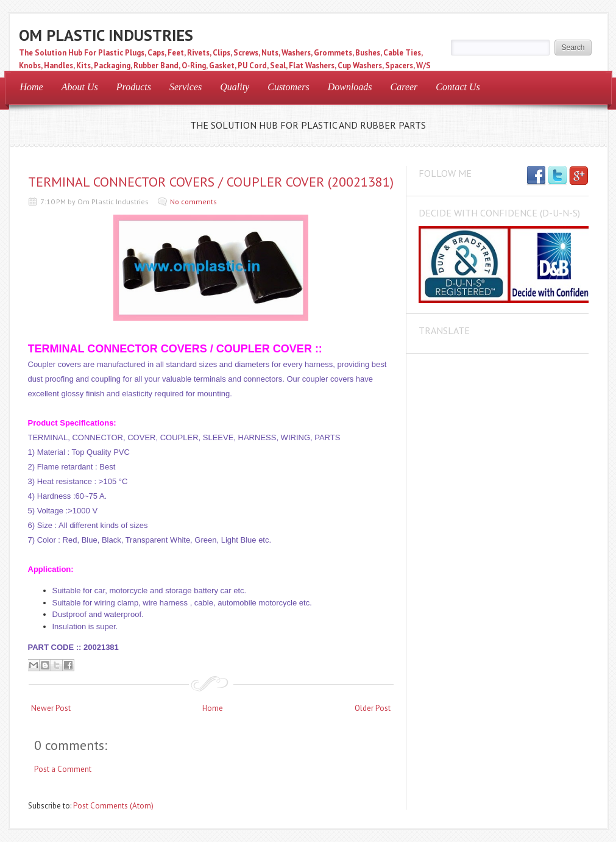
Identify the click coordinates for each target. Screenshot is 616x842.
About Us (80, 87)
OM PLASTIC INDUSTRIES (106, 35)
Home (32, 87)
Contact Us (458, 87)
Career (404, 87)
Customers (288, 87)
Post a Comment (63, 769)
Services (186, 87)
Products (134, 87)
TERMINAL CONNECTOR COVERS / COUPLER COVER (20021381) (211, 182)
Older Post (373, 708)
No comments (193, 202)
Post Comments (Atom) (113, 806)
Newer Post (51, 708)
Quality (235, 87)
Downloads (350, 87)
